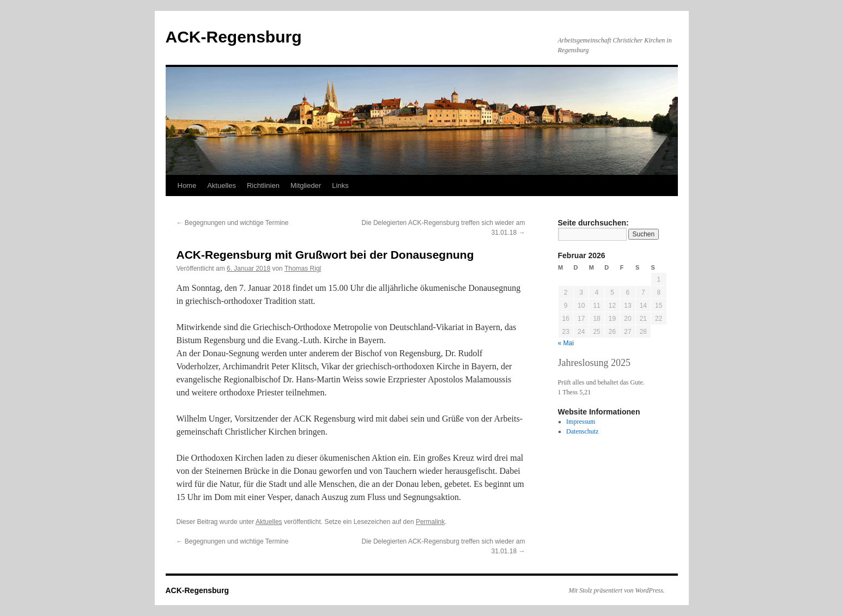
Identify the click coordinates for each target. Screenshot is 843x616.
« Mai (566, 343)
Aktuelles (222, 185)
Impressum (581, 422)
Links (340, 185)
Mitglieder (306, 185)
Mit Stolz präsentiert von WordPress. (617, 590)
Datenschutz (582, 431)
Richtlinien (263, 185)
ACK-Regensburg (234, 37)
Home (187, 185)
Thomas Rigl (303, 269)
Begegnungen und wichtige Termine (233, 223)
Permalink (430, 522)
